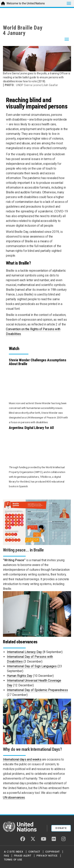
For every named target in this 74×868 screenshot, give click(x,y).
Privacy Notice (47, 856)
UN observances (14, 798)
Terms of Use (13, 860)
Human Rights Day (20, 676)
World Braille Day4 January (23, 30)
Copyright (53, 852)
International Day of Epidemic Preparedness (37, 690)
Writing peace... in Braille (23, 550)
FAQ (6, 856)
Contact (34, 852)
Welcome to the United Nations (26, 3)
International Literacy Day (24, 652)
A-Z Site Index (14, 852)
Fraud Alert (23, 856)
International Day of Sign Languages (32, 666)
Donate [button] (61, 828)
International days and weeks (22, 759)
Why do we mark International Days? (32, 749)
